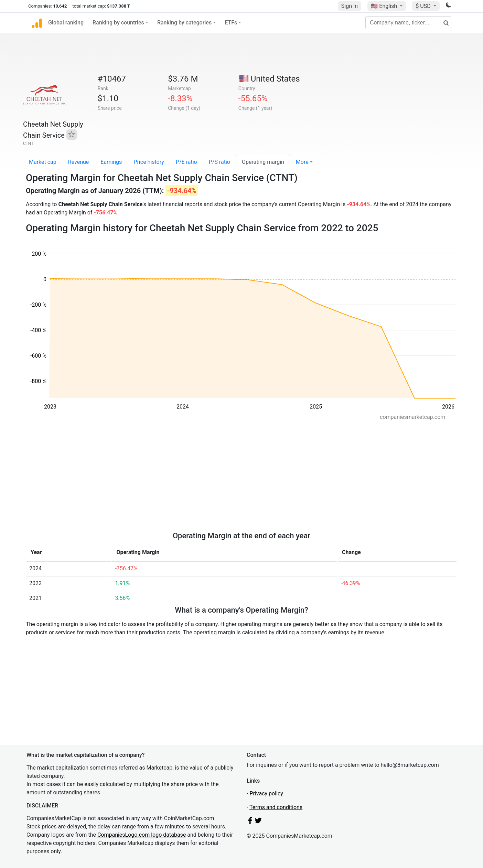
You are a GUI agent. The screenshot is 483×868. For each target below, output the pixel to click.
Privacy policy (266, 793)
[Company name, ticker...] (408, 23)
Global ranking (66, 23)
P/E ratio (186, 162)
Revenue (79, 162)
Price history (149, 162)
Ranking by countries (118, 23)
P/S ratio (219, 162)
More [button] (302, 162)
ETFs (231, 23)
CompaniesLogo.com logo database (142, 835)
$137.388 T (119, 6)
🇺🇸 (385, 6)
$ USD (424, 6)
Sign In (350, 6)
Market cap (43, 162)
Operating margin (263, 162)
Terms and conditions (276, 807)
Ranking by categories (184, 23)
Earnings (111, 162)
